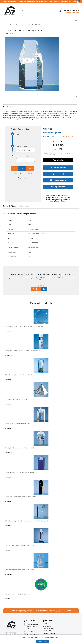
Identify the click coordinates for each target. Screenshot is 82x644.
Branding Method (42, 2)
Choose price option (21, 146)
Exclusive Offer (22, 2)
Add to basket (58, 160)
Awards (24, 25)
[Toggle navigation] (41, 20)
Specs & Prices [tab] (10, 206)
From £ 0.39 (8, 404)
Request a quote (58, 187)
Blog (74, 2)
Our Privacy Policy (66, 2)
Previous (36, 289)
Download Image (58, 168)
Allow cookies (42, 642)
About (5, 2)
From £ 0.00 (8, 355)
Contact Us (56, 2)
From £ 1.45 (8, 380)
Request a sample (58, 180)
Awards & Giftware (15, 25)
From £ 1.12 (8, 428)
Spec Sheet (58, 174)
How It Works (31, 2)
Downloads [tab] (24, 206)
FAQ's (50, 2)
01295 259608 (72, 10)
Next (44, 289)
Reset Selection (23, 178)
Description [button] (8, 107)
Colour (18, 134)
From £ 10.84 (9, 550)
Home (6, 25)
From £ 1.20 (8, 526)
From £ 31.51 (9, 599)
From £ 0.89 (8, 453)
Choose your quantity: (22, 156)
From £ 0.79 (8, 331)
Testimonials (12, 2)
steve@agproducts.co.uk (72, 13)
